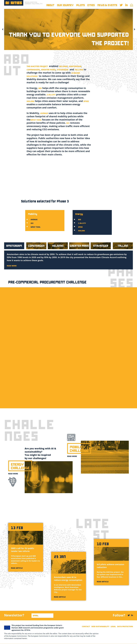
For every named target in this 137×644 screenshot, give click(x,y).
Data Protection (125, 626)
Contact (86, 626)
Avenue (34, 220)
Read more (13, 474)
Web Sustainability (100, 626)
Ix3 (32, 223)
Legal (113, 626)
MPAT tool (36, 227)
